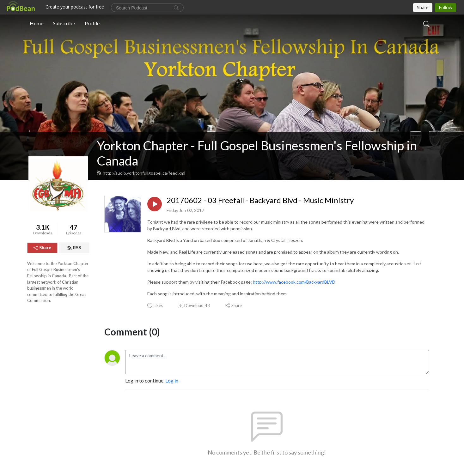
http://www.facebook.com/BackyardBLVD (294, 282)
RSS (74, 247)
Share (42, 247)
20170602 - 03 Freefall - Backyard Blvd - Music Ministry (260, 200)
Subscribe (64, 23)
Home (37, 23)
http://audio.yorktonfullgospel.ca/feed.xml (141, 173)
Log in (172, 380)
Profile (92, 23)
